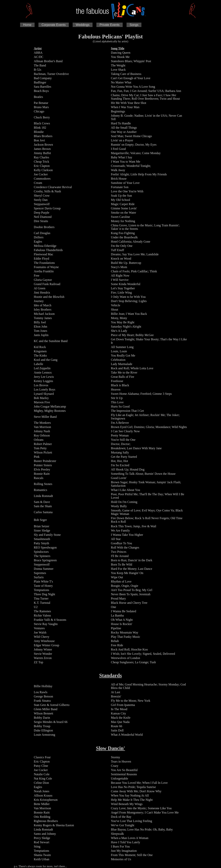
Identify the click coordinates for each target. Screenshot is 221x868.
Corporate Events (54, 25)
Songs (134, 25)
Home (27, 25)
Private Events (109, 25)
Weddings (83, 25)
